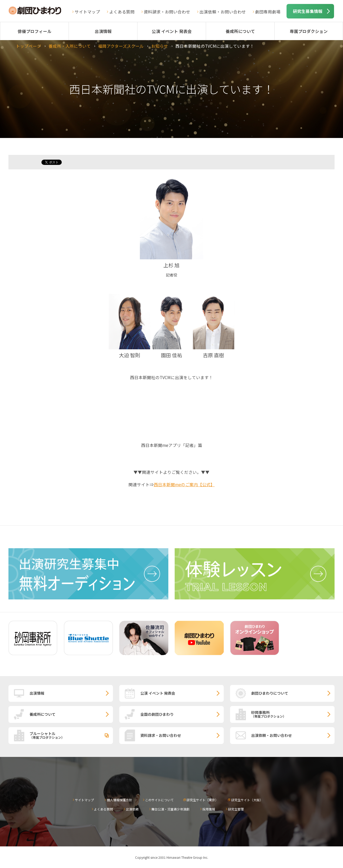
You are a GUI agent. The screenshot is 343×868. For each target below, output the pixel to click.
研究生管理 (236, 809)
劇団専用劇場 (268, 12)
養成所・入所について (70, 46)
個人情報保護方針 (120, 800)
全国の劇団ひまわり (157, 714)
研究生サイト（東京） (202, 800)
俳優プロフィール (35, 31)
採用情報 (209, 809)
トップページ (28, 46)
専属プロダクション (309, 31)
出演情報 (103, 31)
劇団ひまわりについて (270, 693)
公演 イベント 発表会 (172, 31)
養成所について (240, 31)
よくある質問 (122, 12)
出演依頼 (132, 809)
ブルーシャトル (71, 735)
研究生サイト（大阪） (247, 800)
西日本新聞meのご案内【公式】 (184, 484)
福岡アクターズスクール (121, 46)
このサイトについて (159, 800)
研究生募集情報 (308, 11)
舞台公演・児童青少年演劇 (170, 809)
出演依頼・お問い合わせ (223, 12)
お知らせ (160, 46)
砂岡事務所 (293, 714)
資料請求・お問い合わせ (167, 12)
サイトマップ (87, 12)
